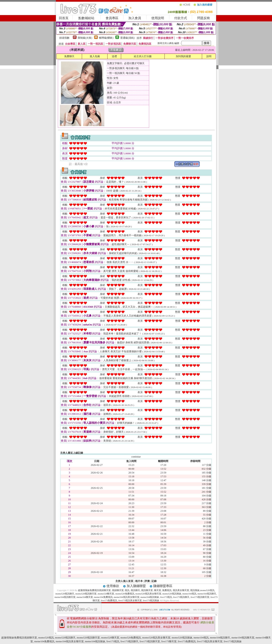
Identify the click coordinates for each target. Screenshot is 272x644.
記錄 (154, 581)
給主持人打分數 (143, 56)
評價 (147, 581)
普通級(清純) (127, 38)
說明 (209, 56)
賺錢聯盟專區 (163, 586)
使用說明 (158, 18)
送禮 (114, 56)
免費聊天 (69, 56)
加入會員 (135, 18)
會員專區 (112, 18)
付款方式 (181, 18)
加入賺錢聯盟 (136, 586)
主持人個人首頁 (124, 581)
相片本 (139, 581)
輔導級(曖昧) (106, 38)
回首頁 (64, 18)
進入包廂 (95, 56)
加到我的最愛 (183, 56)
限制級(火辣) (85, 38)
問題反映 (204, 18)
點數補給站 (86, 18)
